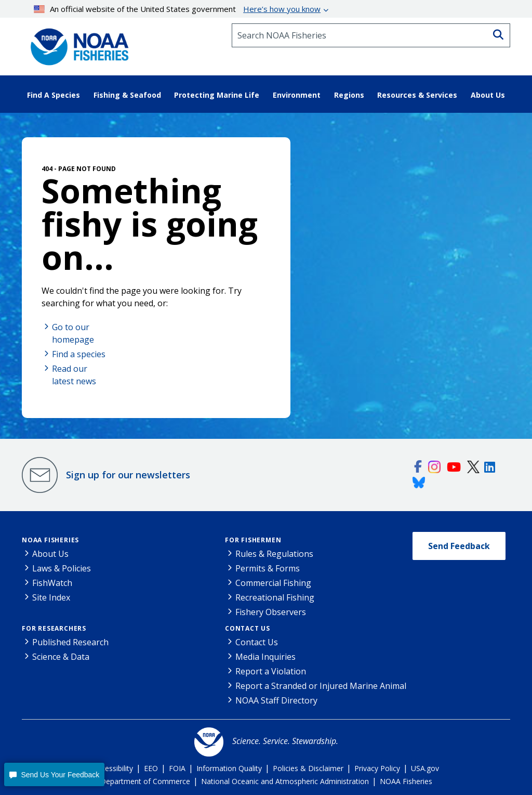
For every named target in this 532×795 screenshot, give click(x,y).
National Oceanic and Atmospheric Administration (285, 781)
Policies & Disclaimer (308, 768)
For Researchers (54, 628)
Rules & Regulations (274, 554)
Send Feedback (459, 546)
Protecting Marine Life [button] (217, 95)
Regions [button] (349, 95)
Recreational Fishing (275, 597)
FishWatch (52, 583)
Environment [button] (297, 95)
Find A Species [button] (54, 95)
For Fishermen (253, 540)
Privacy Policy (377, 768)
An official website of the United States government (177, 9)
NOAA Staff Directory (276, 700)
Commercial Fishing (273, 583)
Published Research (70, 642)
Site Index (51, 597)
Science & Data (61, 657)
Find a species (79, 354)
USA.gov (425, 768)
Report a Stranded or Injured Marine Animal (321, 686)
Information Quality (229, 768)
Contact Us (248, 628)
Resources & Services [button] (417, 95)
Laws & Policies (62, 568)
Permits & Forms (268, 568)
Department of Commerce (145, 781)
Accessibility (113, 768)
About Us (50, 554)
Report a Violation (271, 671)
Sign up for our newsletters (128, 475)
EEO (151, 768)
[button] (54, 774)
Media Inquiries (265, 657)
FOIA (177, 768)
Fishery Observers (271, 612)
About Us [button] (488, 95)
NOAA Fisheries (50, 540)
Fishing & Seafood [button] (127, 95)
